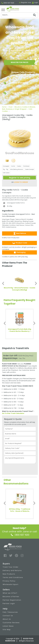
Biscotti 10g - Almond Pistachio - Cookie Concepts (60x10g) (20, 289)
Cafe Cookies (6, 173)
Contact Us (8, 616)
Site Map (7, 630)
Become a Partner (11, 597)
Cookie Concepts (30, 169)
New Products (9, 574)
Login (36, 3)
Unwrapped (6, 166)
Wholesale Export (11, 584)
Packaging (19, 252)
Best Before (20, 233)
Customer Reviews (11, 623)
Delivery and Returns (12, 570)
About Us (7, 619)
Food (11, 107)
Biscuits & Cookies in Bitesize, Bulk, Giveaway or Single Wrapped (19, 108)
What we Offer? (10, 593)
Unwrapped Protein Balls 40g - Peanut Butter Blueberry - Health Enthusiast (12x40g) (19, 330)
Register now (25, 3)
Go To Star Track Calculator (13, 413)
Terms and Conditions (13, 577)
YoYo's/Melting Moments (17, 169)
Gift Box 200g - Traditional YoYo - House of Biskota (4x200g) (19, 510)
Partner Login (9, 604)
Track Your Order (11, 567)
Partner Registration (12, 600)
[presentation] (20, 469)
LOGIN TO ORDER (21, 182)
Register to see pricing (20, 178)
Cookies (19, 166)
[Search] (19, 15)
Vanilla (13, 166)
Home (4, 107)
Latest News (8, 626)
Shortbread (26, 166)
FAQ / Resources (10, 612)
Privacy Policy (9, 581)
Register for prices (20, 62)
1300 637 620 (8, 3)
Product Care (20, 243)
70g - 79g (5, 169)
